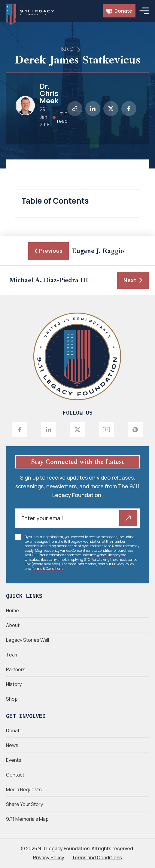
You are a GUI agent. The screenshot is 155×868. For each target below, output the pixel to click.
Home (12, 610)
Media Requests (24, 789)
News (12, 745)
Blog (67, 49)
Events (14, 760)
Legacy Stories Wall (27, 640)
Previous (49, 251)
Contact (15, 775)
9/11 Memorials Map (27, 819)
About (13, 625)
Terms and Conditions (97, 857)
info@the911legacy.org (108, 555)
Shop (12, 699)
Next (133, 280)
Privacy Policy (123, 564)
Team (12, 655)
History (14, 684)
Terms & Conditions (48, 568)
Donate (119, 11)
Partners (16, 669)
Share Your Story (24, 804)
